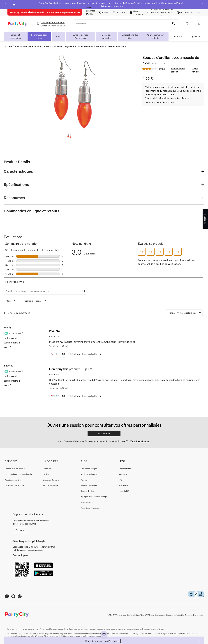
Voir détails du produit (178, 70)
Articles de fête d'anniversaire (80, 36)
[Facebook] (7, 596)
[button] (174, 24)
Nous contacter (87, 502)
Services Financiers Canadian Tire (18, 474)
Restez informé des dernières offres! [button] (102, 641)
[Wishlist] (187, 24)
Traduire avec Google (59, 346)
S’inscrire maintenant (140, 441)
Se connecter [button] (185, 12)
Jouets (58, 36)
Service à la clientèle (89, 474)
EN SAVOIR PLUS (90, 14)
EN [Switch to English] (199, 12)
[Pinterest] (13, 596)
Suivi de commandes (89, 485)
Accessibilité (124, 491)
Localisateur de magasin (15, 485)
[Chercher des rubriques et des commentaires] (45, 291)
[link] (155, 69)
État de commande (136, 12)
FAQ (120, 480)
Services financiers (50, 485)
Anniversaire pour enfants (155, 36)
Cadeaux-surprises (52, 46)
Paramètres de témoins (90, 508)
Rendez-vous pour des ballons (17, 469)
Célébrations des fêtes (130, 36)
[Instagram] (20, 596)
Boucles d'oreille (84, 46)
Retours (84, 480)
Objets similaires (196, 70)
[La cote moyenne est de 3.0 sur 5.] (152, 69)
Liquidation (195, 36)
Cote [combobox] (12, 301)
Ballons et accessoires (15, 36)
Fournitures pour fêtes (39, 36)
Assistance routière (13, 480)
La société (47, 469)
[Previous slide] (5, 5)
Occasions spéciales (107, 36)
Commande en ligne (89, 469)
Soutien (104, 12)
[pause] (14, 5)
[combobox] (187, 313)
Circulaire (177, 36)
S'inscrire (20, 530)
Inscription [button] (119, 12)
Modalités (123, 474)
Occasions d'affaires (51, 480)
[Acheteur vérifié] (14, 333)
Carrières (46, 474)
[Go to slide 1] (69, 135)
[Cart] (199, 24)
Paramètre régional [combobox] (35, 301)
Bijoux (69, 46)
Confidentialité (125, 469)
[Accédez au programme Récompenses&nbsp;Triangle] (162, 12)
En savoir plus (20, 555)
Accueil (8, 46)
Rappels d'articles (88, 491)
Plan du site (123, 485)
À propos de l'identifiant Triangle (94, 497)
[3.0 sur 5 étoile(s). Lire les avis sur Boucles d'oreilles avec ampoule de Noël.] (90, 252)
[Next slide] (203, 5)
